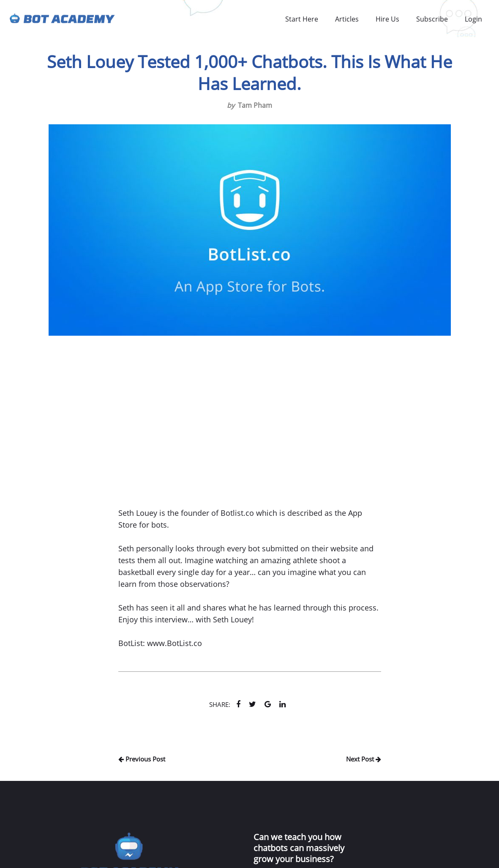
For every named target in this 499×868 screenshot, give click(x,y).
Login (473, 19)
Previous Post (142, 759)
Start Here (302, 19)
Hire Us (387, 19)
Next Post (364, 759)
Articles (347, 19)
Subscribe (432, 19)
